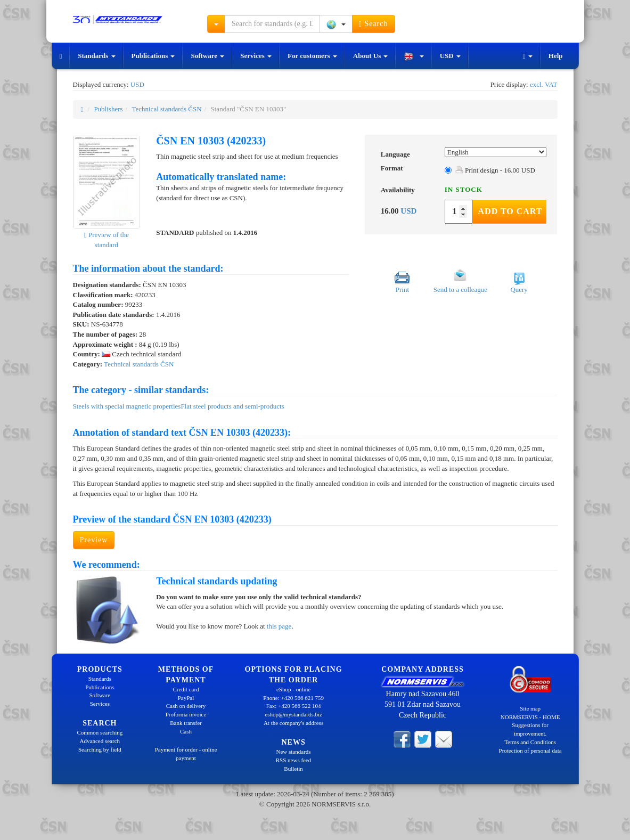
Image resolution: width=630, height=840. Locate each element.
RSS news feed (294, 760)
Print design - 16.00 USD (495, 170)
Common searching (100, 732)
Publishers (108, 109)
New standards (294, 752)
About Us (371, 56)
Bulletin (293, 769)
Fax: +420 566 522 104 (294, 706)
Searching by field (100, 749)
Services (256, 56)
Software (207, 56)
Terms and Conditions (530, 742)
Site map (530, 708)
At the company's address (293, 723)
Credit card (186, 689)
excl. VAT (544, 84)
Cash (186, 731)
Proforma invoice (186, 714)
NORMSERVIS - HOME (530, 717)
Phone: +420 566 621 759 (293, 698)
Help (556, 56)
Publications (153, 56)
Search (374, 24)
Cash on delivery (186, 706)
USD (450, 56)
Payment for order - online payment (186, 754)
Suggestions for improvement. (530, 729)
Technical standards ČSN (166, 109)
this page (279, 626)
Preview (94, 540)
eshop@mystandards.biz (293, 714)
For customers (312, 56)
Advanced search (100, 741)
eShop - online (293, 689)
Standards (96, 56)
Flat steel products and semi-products (232, 406)
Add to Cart (510, 211)
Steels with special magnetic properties (127, 406)
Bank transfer (186, 723)
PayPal (186, 698)
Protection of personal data (530, 751)
